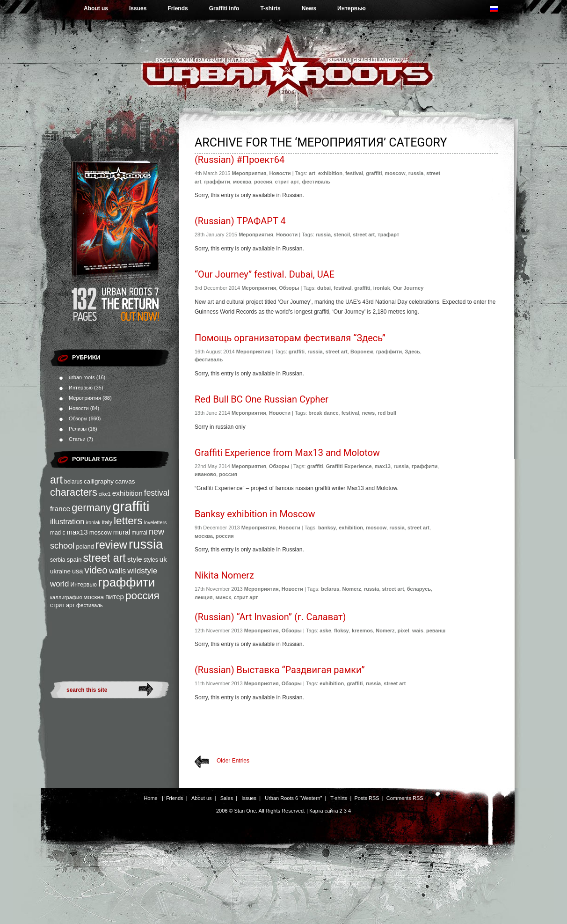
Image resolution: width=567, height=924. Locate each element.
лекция (204, 597)
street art (104, 558)
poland (85, 546)
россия (142, 595)
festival (157, 493)
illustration (67, 521)
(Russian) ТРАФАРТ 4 (240, 221)
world (59, 584)
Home (150, 798)
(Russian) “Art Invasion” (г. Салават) (270, 617)
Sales (227, 798)
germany (91, 508)
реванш (436, 631)
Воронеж (362, 352)
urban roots (82, 377)
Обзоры (78, 418)
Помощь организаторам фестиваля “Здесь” (290, 338)
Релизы (78, 429)
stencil (342, 235)
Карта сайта (323, 811)
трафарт (388, 235)
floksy (342, 631)
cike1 (105, 494)
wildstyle (142, 571)
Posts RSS (367, 798)
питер (115, 597)
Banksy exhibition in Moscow (255, 514)
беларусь (419, 589)
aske (325, 631)
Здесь (412, 352)
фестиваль (89, 605)
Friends (178, 8)
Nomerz (351, 589)
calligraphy (99, 481)
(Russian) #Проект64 (240, 160)
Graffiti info (224, 8)
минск (223, 597)
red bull (387, 413)
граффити (127, 582)
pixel (403, 631)
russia (146, 544)
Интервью (352, 8)
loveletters (156, 522)
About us (96, 8)
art (56, 480)
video (96, 570)
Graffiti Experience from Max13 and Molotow (287, 453)
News (309, 8)
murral (139, 533)
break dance (323, 413)
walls (118, 571)
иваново (205, 474)
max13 (77, 532)
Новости (79, 408)
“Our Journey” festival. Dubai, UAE (265, 274)
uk (163, 559)
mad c (58, 533)
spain (74, 560)
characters (74, 492)
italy (107, 522)
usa (78, 571)
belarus (73, 482)
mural (122, 532)
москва (94, 597)
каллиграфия (66, 597)
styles (151, 560)
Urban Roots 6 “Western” (293, 798)
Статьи (77, 439)
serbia (58, 560)
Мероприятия (85, 398)
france (60, 509)
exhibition (127, 493)
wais (418, 631)
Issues (138, 8)
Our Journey (408, 288)
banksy (327, 528)
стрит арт (62, 605)
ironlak (93, 522)
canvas (125, 481)
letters (128, 521)
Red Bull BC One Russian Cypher (262, 399)
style (135, 559)
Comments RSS (405, 798)
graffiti (131, 506)
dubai (324, 288)
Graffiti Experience (349, 466)
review (111, 545)
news (369, 413)
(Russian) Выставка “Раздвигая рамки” (280, 670)
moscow (101, 532)
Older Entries (233, 761)
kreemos (362, 631)
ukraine (60, 571)
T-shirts (270, 8)
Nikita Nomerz (224, 575)
